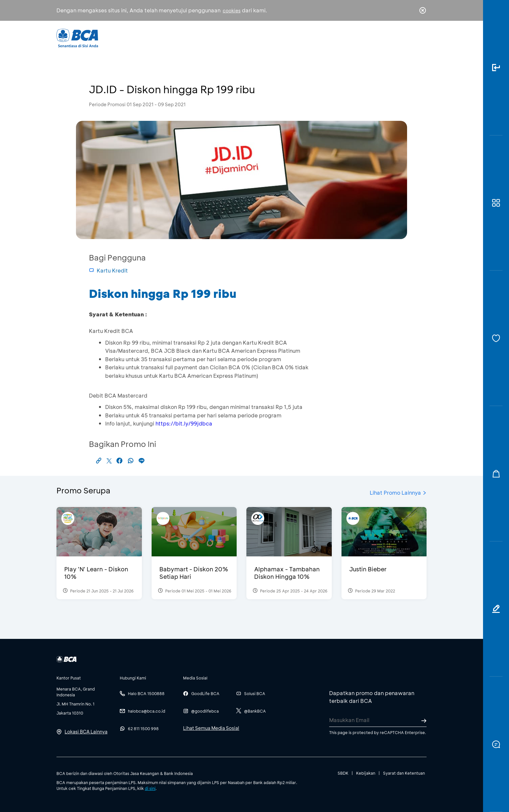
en (421, 38)
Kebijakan (366, 773)
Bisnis (238, 38)
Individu (200, 38)
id (409, 38)
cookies (232, 11)
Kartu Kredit (108, 270)
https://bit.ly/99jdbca (184, 423)
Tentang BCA (282, 38)
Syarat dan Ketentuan (404, 773)
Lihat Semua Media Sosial (211, 728)
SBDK (343, 773)
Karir (325, 38)
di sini (150, 788)
